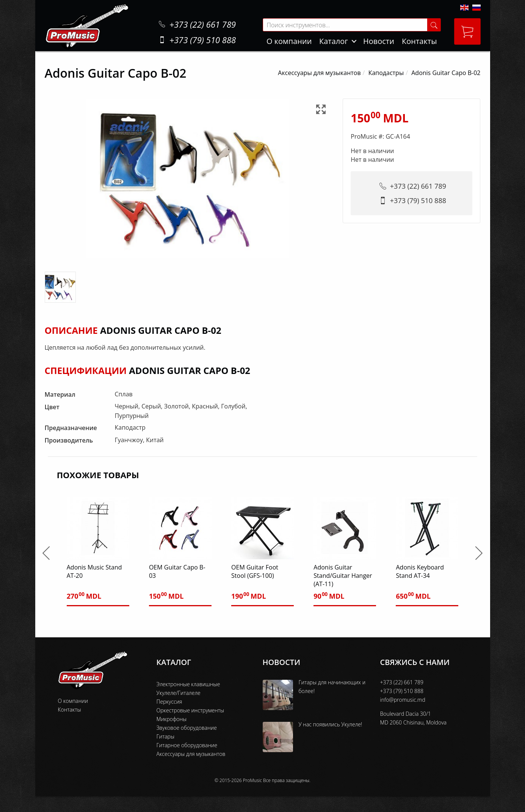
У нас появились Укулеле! (331, 724)
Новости (379, 41)
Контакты (419, 41)
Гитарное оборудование (187, 745)
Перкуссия (169, 702)
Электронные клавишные (188, 684)
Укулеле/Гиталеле (179, 693)
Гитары (166, 736)
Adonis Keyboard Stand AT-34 (420, 571)
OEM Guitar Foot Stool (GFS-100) (255, 571)
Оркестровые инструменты (190, 710)
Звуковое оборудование (187, 728)
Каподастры (386, 73)
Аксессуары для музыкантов (319, 73)
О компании (289, 41)
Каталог (334, 41)
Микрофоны (172, 719)
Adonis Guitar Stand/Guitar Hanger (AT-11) (343, 576)
